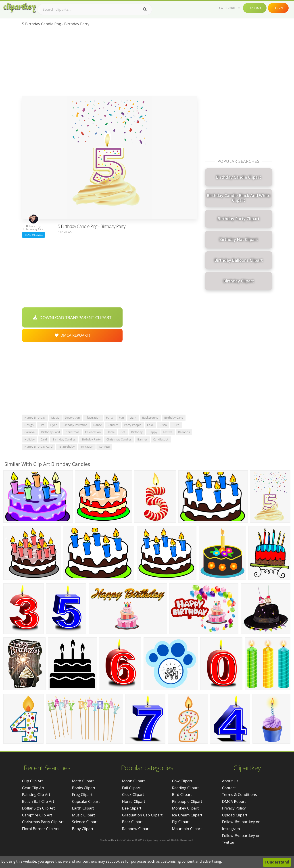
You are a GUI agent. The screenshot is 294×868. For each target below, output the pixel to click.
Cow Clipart (182, 781)
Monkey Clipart (185, 808)
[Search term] (95, 9)
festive (168, 432)
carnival (30, 432)
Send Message (33, 235)
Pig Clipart (181, 822)
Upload (255, 8)
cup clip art (33, 781)
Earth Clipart (83, 808)
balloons (184, 432)
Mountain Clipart (187, 829)
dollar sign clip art (39, 808)
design (29, 425)
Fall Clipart (131, 788)
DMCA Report (234, 801)
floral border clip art (41, 829)
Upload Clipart (235, 815)
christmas (72, 432)
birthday (137, 432)
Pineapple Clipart (187, 801)
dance (98, 425)
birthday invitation (75, 425)
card (44, 439)
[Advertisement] (110, 63)
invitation (87, 447)
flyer (53, 425)
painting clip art (36, 794)
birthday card (50, 432)
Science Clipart (85, 822)
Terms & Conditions (240, 794)
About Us (230, 781)
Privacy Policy (234, 808)
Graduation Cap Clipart (142, 815)
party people (133, 425)
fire (42, 425)
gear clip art (33, 788)
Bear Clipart (132, 822)
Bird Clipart (182, 794)
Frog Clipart (82, 794)
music (55, 417)
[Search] (145, 9)
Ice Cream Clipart (187, 815)
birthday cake (174, 417)
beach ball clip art (38, 801)
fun (122, 417)
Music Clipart (84, 815)
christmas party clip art (43, 822)
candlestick (161, 439)
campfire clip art (37, 815)
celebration (93, 432)
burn (176, 425)
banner (142, 439)
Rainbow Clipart (136, 829)
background (150, 417)
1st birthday (66, 447)
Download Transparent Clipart (72, 317)
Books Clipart (84, 788)
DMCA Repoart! (72, 335)
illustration (93, 417)
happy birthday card (39, 447)
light (133, 417)
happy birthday (35, 417)
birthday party (91, 439)
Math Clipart (83, 781)
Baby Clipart (83, 829)
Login (278, 8)
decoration (72, 417)
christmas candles (119, 439)
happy (153, 432)
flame (111, 432)
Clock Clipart (133, 794)
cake (150, 425)
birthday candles (64, 439)
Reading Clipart (185, 788)
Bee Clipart (132, 808)
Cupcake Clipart (86, 801)
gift (123, 432)
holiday (30, 439)
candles (113, 425)
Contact (229, 788)
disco (163, 425)
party (110, 417)
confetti (104, 447)
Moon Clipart (133, 781)
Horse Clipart (133, 801)
